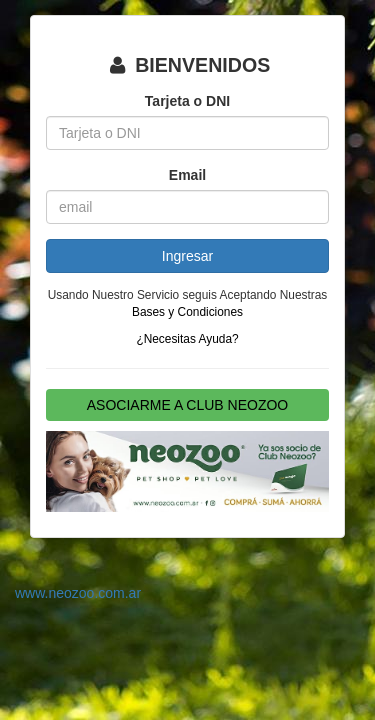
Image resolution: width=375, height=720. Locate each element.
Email (187, 175)
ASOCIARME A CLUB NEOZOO (188, 405)
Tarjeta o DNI (187, 101)
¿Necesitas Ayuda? (187, 339)
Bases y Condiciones (187, 312)
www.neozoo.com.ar (78, 593)
